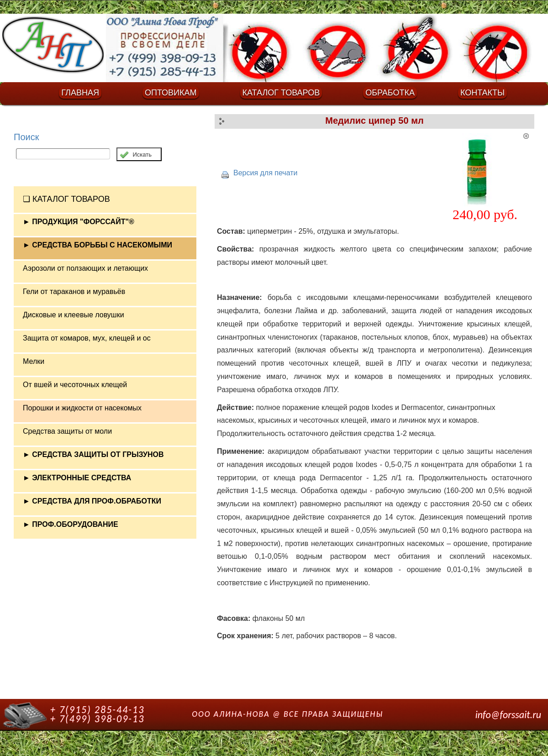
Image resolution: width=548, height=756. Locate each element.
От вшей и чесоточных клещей (75, 385)
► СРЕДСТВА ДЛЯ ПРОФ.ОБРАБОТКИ (92, 501)
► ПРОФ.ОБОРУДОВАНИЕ (71, 524)
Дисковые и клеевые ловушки (74, 315)
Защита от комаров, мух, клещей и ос (87, 338)
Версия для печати (265, 173)
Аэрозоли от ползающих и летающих (85, 268)
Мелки (34, 361)
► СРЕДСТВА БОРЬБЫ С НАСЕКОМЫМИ (97, 245)
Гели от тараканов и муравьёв (74, 291)
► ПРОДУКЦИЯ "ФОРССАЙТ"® (79, 222)
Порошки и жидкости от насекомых (82, 408)
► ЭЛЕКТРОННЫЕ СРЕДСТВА (77, 478)
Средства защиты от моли (67, 431)
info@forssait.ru (508, 715)
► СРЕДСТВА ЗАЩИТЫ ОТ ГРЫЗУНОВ (93, 454)
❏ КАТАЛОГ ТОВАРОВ (66, 199)
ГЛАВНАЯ (80, 93)
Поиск (26, 137)
